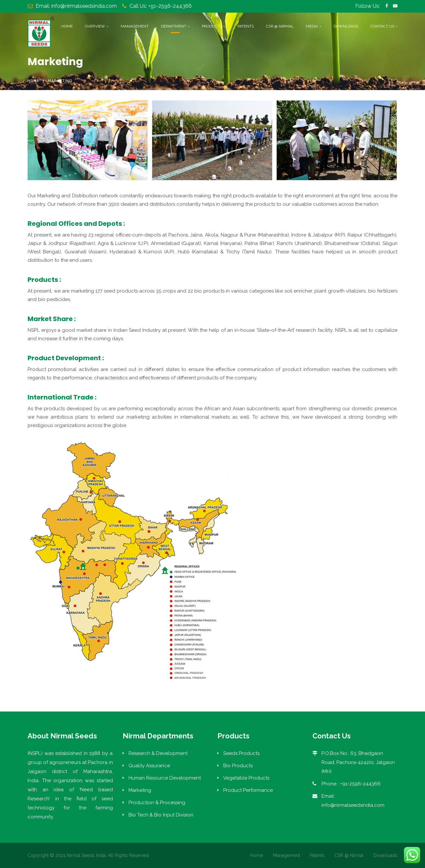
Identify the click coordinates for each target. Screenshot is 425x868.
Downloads (346, 26)
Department (174, 26)
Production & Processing (157, 803)
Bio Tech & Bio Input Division (161, 815)
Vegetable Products (246, 778)
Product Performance (248, 790)
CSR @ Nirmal (280, 26)
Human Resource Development (165, 778)
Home (67, 26)
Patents (246, 26)
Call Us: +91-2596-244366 (161, 6)
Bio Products (238, 766)
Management (135, 26)
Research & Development (158, 753)
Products (212, 26)
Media (312, 26)
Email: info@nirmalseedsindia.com (76, 6)
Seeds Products (241, 753)
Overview (95, 26)
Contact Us (382, 26)
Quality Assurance (149, 766)
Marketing (140, 790)
